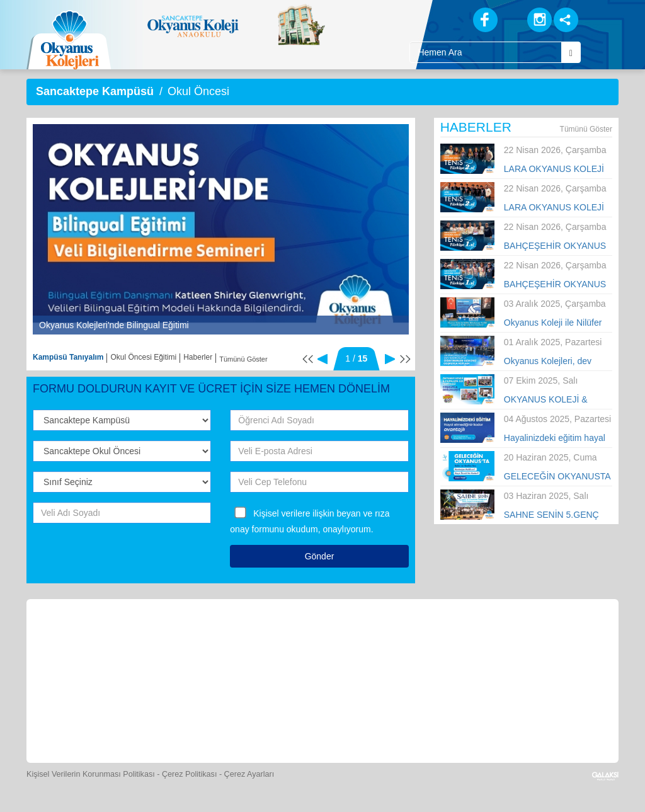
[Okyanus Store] (209, 642)
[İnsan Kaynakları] (555, 642)
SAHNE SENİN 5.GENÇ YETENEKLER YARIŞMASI (558, 515)
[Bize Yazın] (93, 642)
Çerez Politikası (190, 774)
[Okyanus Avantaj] (294, 717)
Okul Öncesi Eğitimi (143, 357)
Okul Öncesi (198, 91)
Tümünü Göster (243, 359)
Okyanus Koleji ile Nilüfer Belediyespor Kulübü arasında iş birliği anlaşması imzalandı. (553, 323)
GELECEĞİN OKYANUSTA (557, 476)
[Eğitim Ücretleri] (498, 642)
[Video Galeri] (440, 642)
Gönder (320, 556)
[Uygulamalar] (351, 717)
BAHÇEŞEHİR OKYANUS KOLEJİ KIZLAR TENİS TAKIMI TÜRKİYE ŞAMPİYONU (555, 246)
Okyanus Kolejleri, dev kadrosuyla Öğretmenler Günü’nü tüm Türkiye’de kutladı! (551, 362)
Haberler (198, 357)
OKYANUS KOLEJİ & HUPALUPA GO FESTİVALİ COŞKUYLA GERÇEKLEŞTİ (558, 400)
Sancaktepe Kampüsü (95, 91)
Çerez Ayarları (249, 774)
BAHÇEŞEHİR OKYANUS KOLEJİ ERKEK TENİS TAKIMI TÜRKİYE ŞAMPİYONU (555, 285)
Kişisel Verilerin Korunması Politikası (91, 774)
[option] (221, 229)
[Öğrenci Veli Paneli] (151, 642)
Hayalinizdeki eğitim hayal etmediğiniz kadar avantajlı (556, 438)
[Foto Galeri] (382, 642)
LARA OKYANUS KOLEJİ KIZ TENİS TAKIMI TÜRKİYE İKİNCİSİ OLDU (555, 169)
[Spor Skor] (325, 642)
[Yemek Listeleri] (267, 642)
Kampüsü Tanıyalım (68, 357)
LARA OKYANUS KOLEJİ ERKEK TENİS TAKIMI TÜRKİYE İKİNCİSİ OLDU (555, 208)
